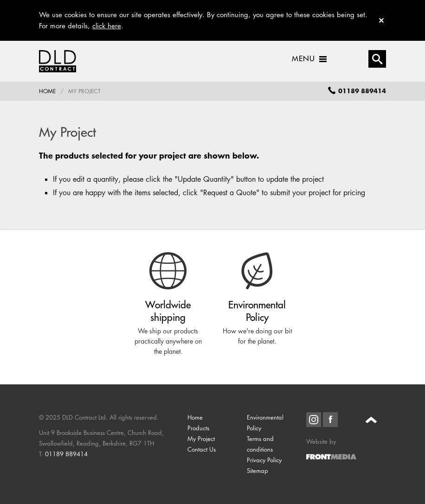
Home (47, 91)
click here (107, 26)
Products (198, 428)
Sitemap (258, 471)
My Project (201, 439)
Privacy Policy (264, 460)
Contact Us (202, 449)
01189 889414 (66, 454)
